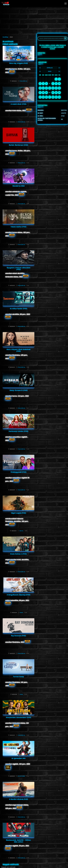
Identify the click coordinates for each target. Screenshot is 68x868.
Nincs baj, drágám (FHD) (19, 63)
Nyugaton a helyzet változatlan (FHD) (19, 269)
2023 (50, 71)
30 (59, 97)
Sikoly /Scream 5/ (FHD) (19, 390)
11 (43, 88)
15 (56, 88)
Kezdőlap (5, 37)
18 (43, 93)
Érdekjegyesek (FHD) (19, 472)
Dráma (21, 694)
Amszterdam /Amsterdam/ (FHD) (19, 717)
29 (56, 97)
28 (53, 97)
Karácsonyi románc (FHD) (19, 431)
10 (40, 88)
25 (43, 97)
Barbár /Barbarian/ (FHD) (19, 145)
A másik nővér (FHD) (19, 104)
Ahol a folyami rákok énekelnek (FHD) (19, 350)
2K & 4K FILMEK (21, 776)
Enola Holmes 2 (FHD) (19, 554)
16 (59, 88)
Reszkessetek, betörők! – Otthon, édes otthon (19, 841)
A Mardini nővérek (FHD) (19, 799)
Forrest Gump (19, 677)
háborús (21, 531)
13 (50, 88)
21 (53, 93)
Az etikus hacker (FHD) (19, 309)
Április (50, 68)
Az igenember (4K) (19, 758)
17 (40, 93)
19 (46, 93)
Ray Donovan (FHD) (19, 636)
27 (50, 97)
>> (59, 68)
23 (59, 93)
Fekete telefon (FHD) (19, 227)
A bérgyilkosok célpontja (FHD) (19, 595)
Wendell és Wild (19, 186)
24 (40, 97)
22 (56, 93)
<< (40, 68)
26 (46, 97)
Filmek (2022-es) (23, 81)
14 (53, 88)
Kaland (21, 612)
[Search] (65, 38)
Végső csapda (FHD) (19, 513)
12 (46, 88)
